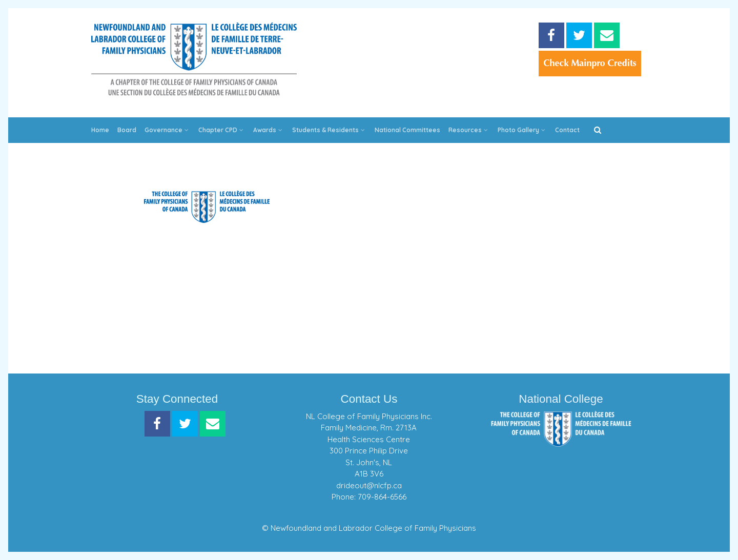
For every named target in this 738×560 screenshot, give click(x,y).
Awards (269, 130)
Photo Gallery (522, 130)
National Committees (407, 130)
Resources (469, 130)
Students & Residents (329, 130)
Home (100, 130)
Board (127, 130)
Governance (167, 130)
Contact (567, 130)
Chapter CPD (222, 130)
